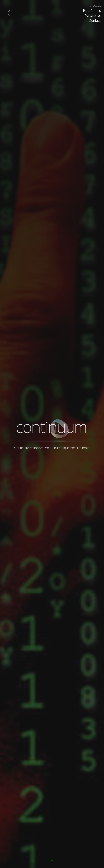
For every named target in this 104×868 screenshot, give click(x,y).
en (10, 11)
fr (9, 16)
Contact (95, 21)
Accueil (96, 6)
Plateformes (92, 11)
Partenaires (93, 16)
